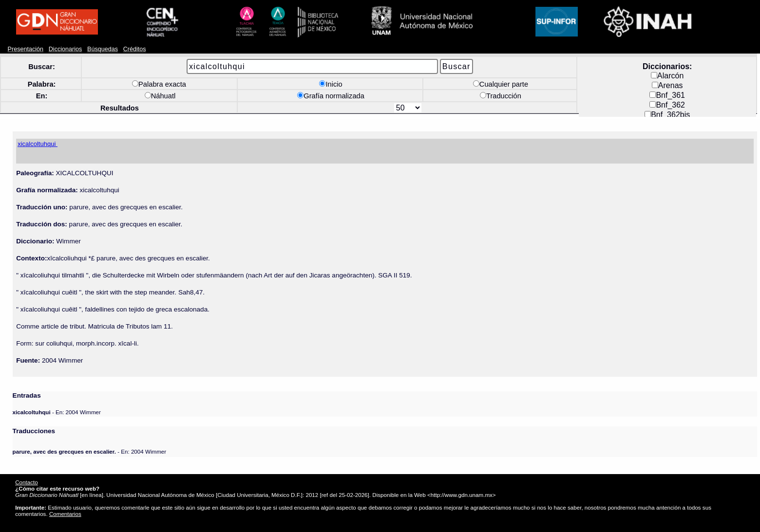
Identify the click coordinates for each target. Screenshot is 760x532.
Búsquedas (103, 49)
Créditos (135, 49)
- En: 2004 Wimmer (57, 412)
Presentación (26, 49)
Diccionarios (66, 49)
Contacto (26, 482)
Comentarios (65, 514)
